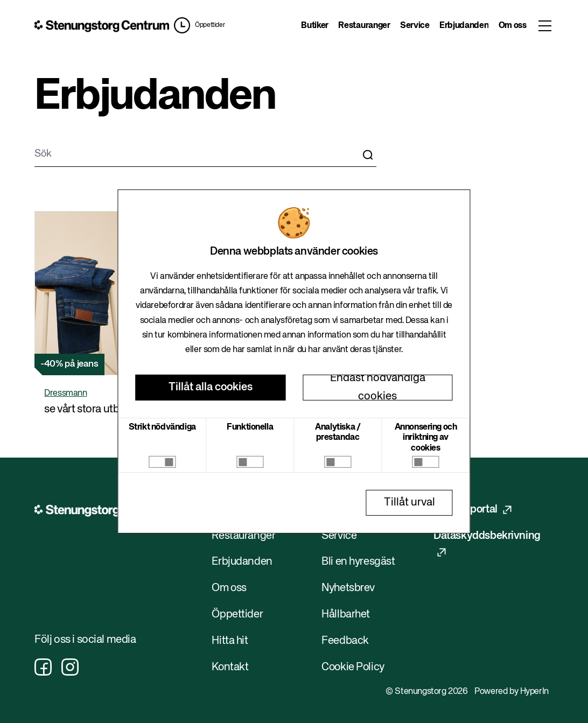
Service (415, 26)
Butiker (315, 26)
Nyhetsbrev (348, 588)
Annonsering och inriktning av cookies (426, 438)
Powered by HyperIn (512, 692)
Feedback (345, 641)
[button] (199, 25)
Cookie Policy (353, 667)
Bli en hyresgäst (358, 562)
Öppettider (210, 25)
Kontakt (230, 667)
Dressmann (65, 394)
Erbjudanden (464, 26)
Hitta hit (230, 641)
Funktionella (250, 427)
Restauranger (364, 26)
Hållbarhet (346, 615)
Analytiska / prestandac (338, 433)
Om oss (513, 26)
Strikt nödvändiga (162, 427)
